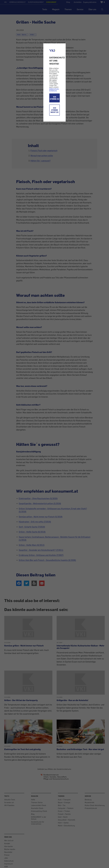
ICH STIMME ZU (54, 98)
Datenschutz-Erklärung (54, 90)
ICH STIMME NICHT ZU (54, 110)
